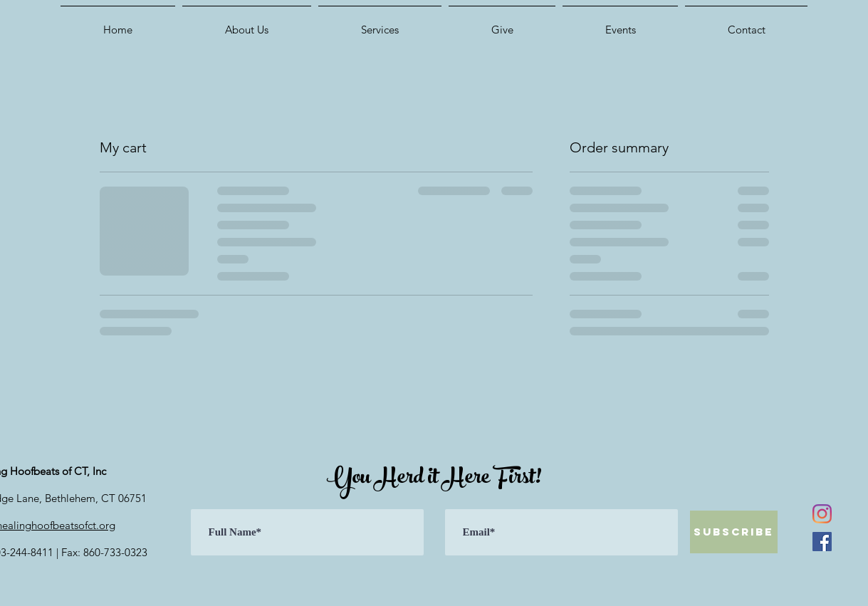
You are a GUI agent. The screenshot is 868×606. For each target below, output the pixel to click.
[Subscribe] (734, 532)
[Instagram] (822, 514)
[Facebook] (822, 542)
